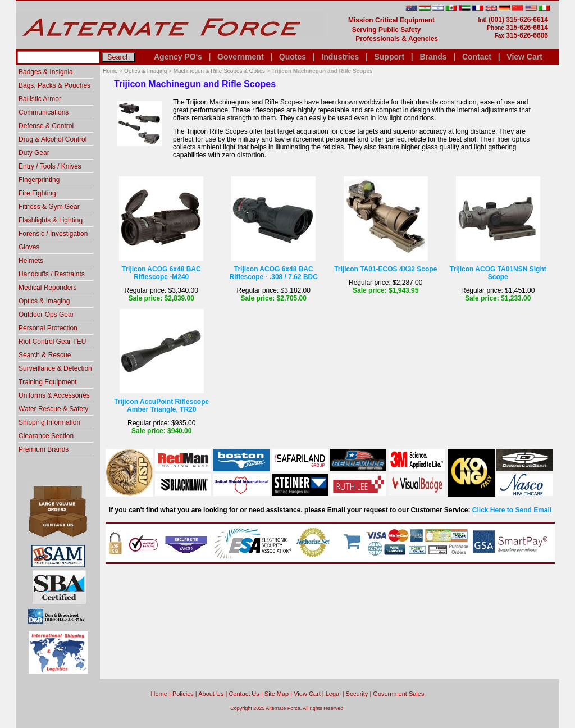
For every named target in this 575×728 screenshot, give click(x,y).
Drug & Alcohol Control (53, 139)
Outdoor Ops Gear (46, 315)
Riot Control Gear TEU (53, 342)
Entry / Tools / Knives (50, 166)
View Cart (524, 57)
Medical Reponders (47, 288)
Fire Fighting (37, 193)
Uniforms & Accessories (54, 395)
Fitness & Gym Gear (49, 207)
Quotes (293, 57)
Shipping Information (49, 422)
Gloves (29, 247)
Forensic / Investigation (53, 234)
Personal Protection (48, 328)
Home (110, 71)
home (159, 694)
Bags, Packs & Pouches (54, 85)
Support (389, 57)
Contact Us (244, 694)
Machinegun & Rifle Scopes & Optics (219, 71)
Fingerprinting (39, 180)
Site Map (277, 694)
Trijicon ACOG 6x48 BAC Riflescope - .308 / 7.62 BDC (274, 273)
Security (357, 694)
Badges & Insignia (46, 72)
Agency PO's (178, 57)
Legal (333, 694)
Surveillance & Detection (55, 368)
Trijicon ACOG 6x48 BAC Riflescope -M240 (161, 273)
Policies (183, 694)
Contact (477, 57)
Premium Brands (44, 449)
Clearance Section (46, 436)
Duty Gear (34, 153)
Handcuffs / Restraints (52, 274)
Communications (44, 112)
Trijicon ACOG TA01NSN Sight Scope (498, 273)
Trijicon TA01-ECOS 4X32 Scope (385, 269)
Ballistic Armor (40, 99)
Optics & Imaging (145, 71)
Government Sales (398, 694)
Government (240, 57)
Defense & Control (46, 126)
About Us (211, 694)
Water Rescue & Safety (53, 409)
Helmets (31, 261)
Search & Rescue (45, 355)
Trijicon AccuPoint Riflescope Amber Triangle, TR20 (161, 406)
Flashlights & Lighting (51, 220)
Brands (433, 57)
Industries (340, 57)
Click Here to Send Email (512, 510)
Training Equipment (48, 382)
